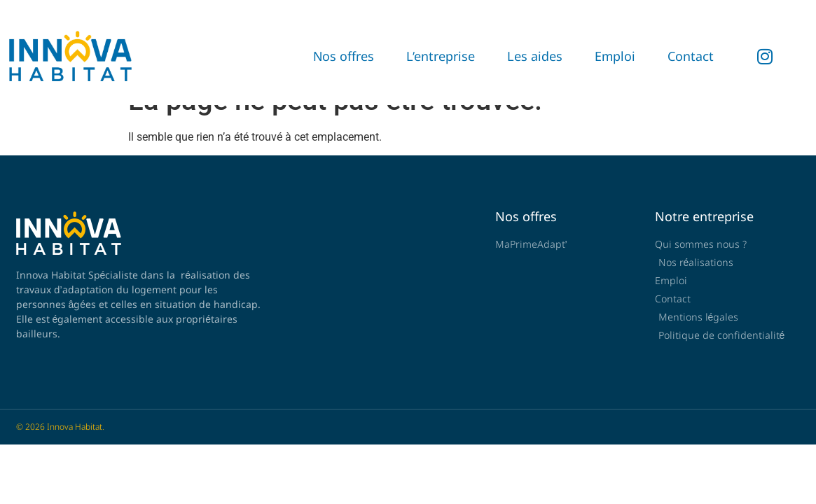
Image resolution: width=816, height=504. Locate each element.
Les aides (535, 56)
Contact (691, 56)
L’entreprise (441, 56)
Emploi (615, 56)
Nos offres (344, 56)
